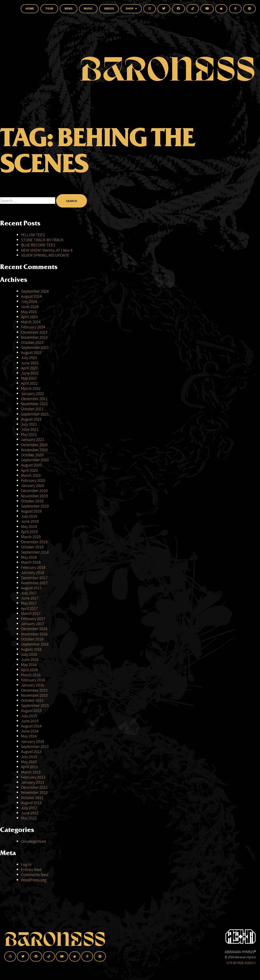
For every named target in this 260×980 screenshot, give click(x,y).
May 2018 (29, 557)
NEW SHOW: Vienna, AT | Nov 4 (47, 250)
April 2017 (29, 608)
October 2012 (32, 798)
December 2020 (34, 445)
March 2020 (31, 475)
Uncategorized (33, 841)
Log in (26, 864)
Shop (131, 9)
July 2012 (29, 808)
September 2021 (35, 414)
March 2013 (31, 772)
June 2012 (30, 813)
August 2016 (31, 649)
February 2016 (33, 680)
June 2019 (30, 521)
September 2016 (35, 644)
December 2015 (34, 690)
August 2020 (31, 465)
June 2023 (30, 363)
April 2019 (29, 532)
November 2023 (34, 337)
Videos (109, 9)
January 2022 (32, 393)
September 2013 (35, 746)
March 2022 (31, 388)
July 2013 (29, 757)
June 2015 (30, 721)
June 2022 (30, 373)
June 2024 (30, 307)
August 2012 (31, 803)
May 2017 (29, 603)
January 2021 (32, 439)
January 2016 (32, 685)
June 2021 (30, 429)
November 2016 (34, 634)
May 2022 (29, 378)
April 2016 (29, 670)
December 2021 (34, 399)
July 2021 (29, 424)
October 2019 (32, 501)
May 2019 (29, 526)
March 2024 (31, 322)
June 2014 (30, 731)
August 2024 (31, 296)
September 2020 (35, 460)
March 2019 (31, 537)
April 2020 (29, 470)
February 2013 (33, 777)
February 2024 (33, 327)
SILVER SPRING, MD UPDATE (45, 255)
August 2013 (31, 751)
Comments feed (35, 875)
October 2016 (32, 639)
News (69, 9)
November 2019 (34, 496)
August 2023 (31, 352)
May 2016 (29, 665)
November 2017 (34, 583)
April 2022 (29, 383)
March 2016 (31, 675)
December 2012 (34, 787)
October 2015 (32, 700)
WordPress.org (34, 880)
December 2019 (34, 491)
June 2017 (30, 598)
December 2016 (34, 629)
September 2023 (35, 347)
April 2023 (29, 368)
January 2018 (32, 572)
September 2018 (35, 552)
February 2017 (33, 618)
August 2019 (31, 511)
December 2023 (34, 332)
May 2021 (29, 434)
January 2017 (32, 624)
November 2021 (34, 404)
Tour (49, 9)
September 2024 (35, 291)
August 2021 (31, 419)
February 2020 (33, 480)
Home (30, 9)
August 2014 (31, 726)
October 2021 (32, 409)
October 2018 (32, 547)
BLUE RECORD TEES (38, 245)
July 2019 (29, 516)
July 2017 (29, 593)
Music (88, 9)
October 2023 (32, 342)
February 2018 (33, 567)
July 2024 (29, 301)
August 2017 (31, 588)
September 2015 (35, 705)
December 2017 (34, 578)
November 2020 (34, 450)
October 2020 (32, 455)
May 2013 (29, 762)
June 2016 (30, 659)
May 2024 (29, 312)
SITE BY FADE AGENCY (241, 963)
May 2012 (29, 818)
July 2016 (29, 654)
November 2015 (34, 695)
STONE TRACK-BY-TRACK (42, 240)
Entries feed (31, 869)
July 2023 (29, 357)
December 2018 (34, 542)
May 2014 (29, 736)
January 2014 (32, 741)
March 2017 (31, 613)
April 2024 (29, 317)
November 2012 (34, 792)
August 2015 (31, 710)
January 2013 (32, 782)
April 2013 (29, 767)
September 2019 (35, 506)
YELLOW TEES (33, 235)
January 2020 (32, 485)
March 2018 (31, 562)
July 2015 (29, 716)
